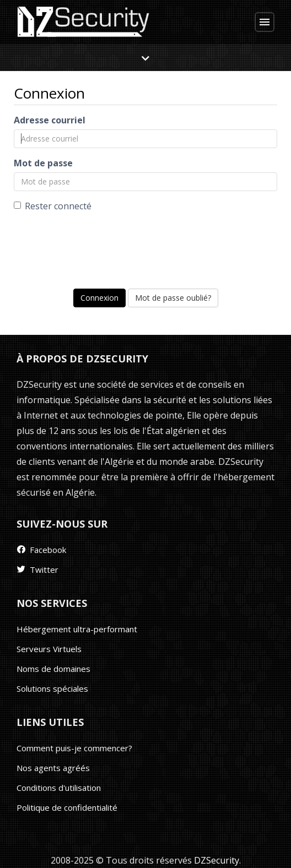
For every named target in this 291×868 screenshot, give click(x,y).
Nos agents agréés (53, 768)
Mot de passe (43, 163)
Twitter (37, 569)
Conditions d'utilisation (59, 788)
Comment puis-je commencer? (74, 748)
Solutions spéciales (52, 688)
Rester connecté (53, 206)
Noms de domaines (53, 669)
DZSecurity (217, 860)
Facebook (41, 550)
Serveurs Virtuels (49, 649)
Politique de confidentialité (67, 807)
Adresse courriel (50, 120)
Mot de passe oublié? (173, 298)
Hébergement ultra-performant (77, 629)
